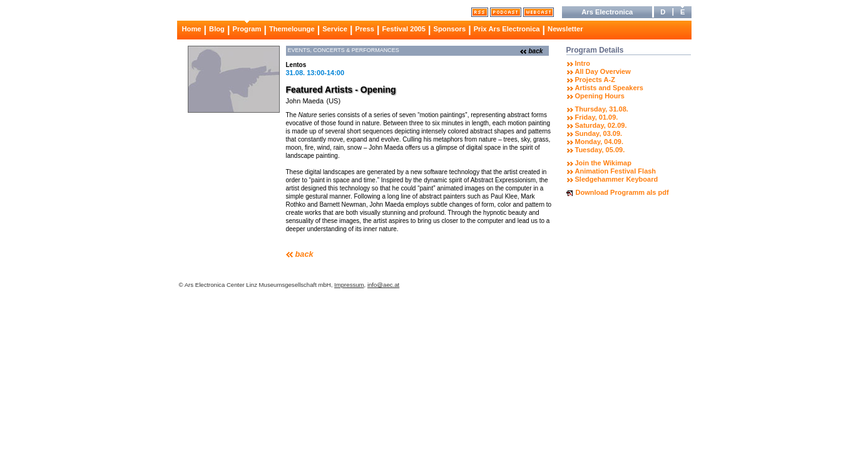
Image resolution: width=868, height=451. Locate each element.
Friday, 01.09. (597, 117)
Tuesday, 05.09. (600, 150)
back (536, 51)
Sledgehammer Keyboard (617, 179)
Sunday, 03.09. (599, 133)
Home (192, 29)
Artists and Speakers (609, 88)
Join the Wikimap (603, 163)
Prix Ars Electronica (507, 29)
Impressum (349, 285)
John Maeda (305, 101)
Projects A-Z (595, 80)
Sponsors (450, 29)
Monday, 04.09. (599, 142)
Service (335, 29)
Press (364, 29)
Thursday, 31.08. (602, 109)
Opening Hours (600, 96)
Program (247, 29)
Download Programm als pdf (622, 192)
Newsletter (565, 29)
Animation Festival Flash (616, 171)
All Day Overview (603, 71)
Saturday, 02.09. (601, 125)
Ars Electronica (607, 12)
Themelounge (292, 29)
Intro (583, 63)
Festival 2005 (404, 29)
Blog (217, 29)
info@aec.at (383, 285)
